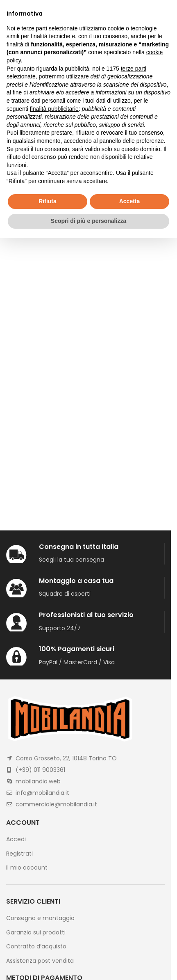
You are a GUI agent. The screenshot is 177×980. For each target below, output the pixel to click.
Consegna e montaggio (40, 918)
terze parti (134, 69)
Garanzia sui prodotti (36, 933)
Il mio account (27, 868)
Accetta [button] (130, 201)
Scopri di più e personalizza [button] (88, 221)
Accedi (16, 839)
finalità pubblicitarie (54, 109)
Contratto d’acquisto (36, 947)
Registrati (19, 854)
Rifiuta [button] (48, 201)
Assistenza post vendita (40, 961)
